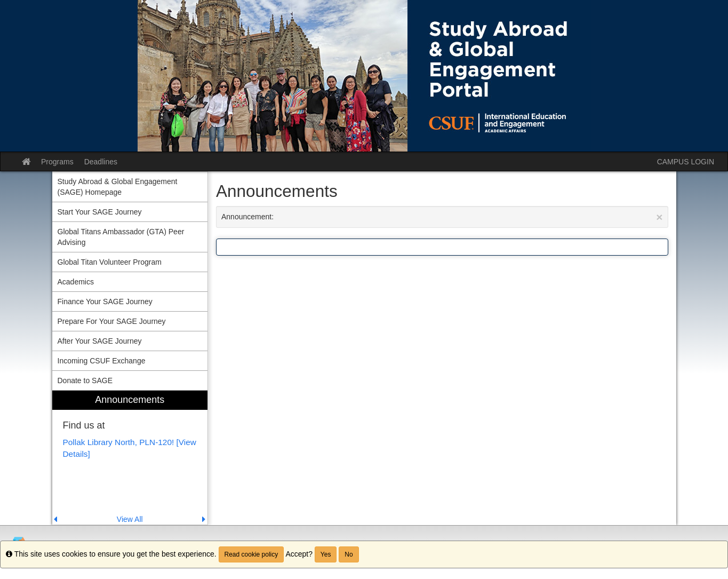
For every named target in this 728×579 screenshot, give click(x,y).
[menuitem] (130, 458)
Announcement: (442, 217)
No (349, 554)
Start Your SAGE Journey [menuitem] (100, 212)
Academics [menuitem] (76, 282)
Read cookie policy (251, 554)
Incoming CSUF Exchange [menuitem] (102, 361)
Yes (326, 554)
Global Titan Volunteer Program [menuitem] (110, 262)
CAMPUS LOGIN (686, 162)
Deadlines (101, 162)
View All (130, 519)
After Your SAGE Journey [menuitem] (100, 341)
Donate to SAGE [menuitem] (85, 380)
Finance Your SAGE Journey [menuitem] (105, 302)
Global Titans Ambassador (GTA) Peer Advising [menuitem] (121, 237)
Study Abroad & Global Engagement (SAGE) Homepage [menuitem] (118, 187)
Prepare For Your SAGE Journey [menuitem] (112, 321)
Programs (57, 162)
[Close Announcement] (659, 217)
